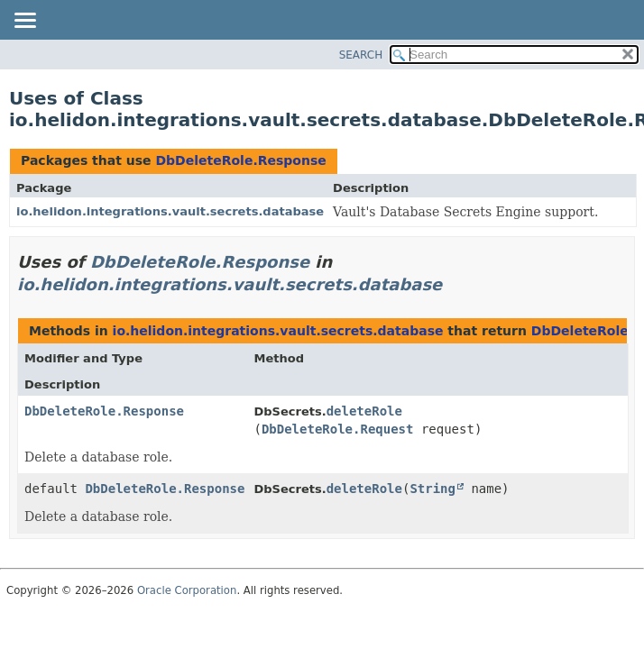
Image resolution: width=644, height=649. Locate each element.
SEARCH (361, 55)
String (432, 489)
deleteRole (364, 411)
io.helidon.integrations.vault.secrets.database (170, 211)
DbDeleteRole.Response (240, 160)
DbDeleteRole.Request (338, 429)
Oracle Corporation (187, 590)
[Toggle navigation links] (24, 22)
